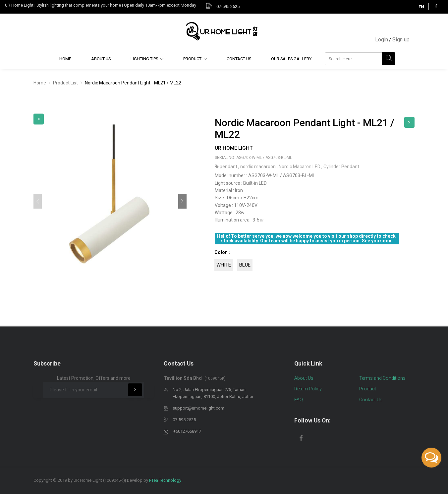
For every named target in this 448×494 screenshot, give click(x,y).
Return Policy (308, 389)
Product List (65, 83)
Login (382, 40)
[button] (182, 201)
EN (421, 7)
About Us (101, 59)
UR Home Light (234, 148)
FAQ (299, 400)
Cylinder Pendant (341, 167)
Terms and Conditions (382, 378)
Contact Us (239, 59)
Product (192, 59)
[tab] (314, 262)
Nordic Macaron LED (300, 167)
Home (65, 59)
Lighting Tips (144, 59)
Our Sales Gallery (291, 59)
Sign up (401, 40)
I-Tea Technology (165, 480)
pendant (229, 167)
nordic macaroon (258, 167)
